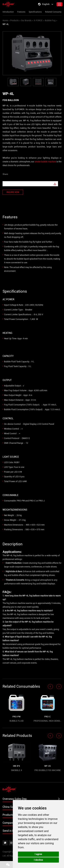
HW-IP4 (16, 766)
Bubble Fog (50, 21)
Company (8, 823)
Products (14, 21)
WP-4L (6, 24)
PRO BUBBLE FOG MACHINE (48, 770)
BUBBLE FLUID (17, 721)
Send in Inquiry (12, 831)
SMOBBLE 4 (16, 770)
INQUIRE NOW (13, 192)
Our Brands (26, 21)
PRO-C (48, 717)
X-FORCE (38, 21)
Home (5, 21)
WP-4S (48, 766)
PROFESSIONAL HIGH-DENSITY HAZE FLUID (48, 721)
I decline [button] (38, 860)
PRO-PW (16, 717)
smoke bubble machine (45, 162)
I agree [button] (38, 854)
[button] (50, 686)
